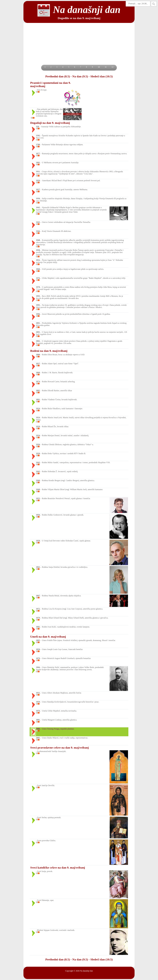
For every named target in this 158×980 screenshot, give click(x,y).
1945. (38, 207)
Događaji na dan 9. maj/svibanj (50, 123)
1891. (38, 400)
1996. (38, 314)
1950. (38, 250)
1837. (38, 364)
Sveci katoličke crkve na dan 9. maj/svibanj (58, 868)
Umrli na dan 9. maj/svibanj (48, 637)
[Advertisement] (79, 46)
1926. (38, 181)
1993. (38, 296)
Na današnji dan (86, 971)
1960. (38, 269)
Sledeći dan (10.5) (102, 76)
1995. (38, 305)
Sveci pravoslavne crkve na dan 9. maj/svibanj (59, 748)
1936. (38, 199)
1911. (38, 172)
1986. (38, 729)
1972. (38, 609)
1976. (38, 278)
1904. (38, 667)
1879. (38, 658)
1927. (38, 190)
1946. (38, 231)
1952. (38, 260)
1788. (38, 145)
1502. (38, 136)
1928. (38, 427)
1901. (38, 163)
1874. (38, 382)
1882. (38, 391)
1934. (38, 435)
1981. (38, 720)
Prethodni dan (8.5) (58, 76)
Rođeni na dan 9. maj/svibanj (49, 351)
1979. (38, 618)
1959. (38, 702)
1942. (38, 462)
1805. (38, 640)
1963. (38, 567)
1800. (38, 355)
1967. (38, 596)
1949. (38, 489)
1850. (38, 649)
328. (38, 127)
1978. (38, 287)
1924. (38, 409)
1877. (38, 154)
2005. (38, 738)
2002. (38, 341)
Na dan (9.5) (80, 76)
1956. (38, 515)
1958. (38, 541)
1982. (38, 627)
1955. (38, 498)
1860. (38, 373)
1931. (38, 693)
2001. (38, 323)
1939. (38, 453)
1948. (38, 240)
